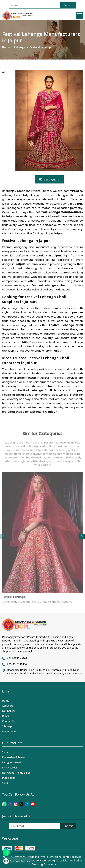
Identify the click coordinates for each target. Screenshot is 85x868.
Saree (5, 752)
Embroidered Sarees (14, 757)
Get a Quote (49, 179)
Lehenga (20, 47)
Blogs (6, 716)
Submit (68, 826)
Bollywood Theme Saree (16, 773)
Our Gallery (9, 711)
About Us (8, 706)
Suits (5, 783)
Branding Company (44, 864)
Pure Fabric (9, 778)
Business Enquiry (17, 861)
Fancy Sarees (10, 767)
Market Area (9, 731)
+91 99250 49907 (17, 658)
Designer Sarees (12, 762)
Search (68, 5)
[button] (82, 536)
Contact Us (9, 721)
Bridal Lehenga (15, 599)
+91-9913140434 (17, 664)
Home (6, 47)
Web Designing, (51, 861)
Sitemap (7, 726)
